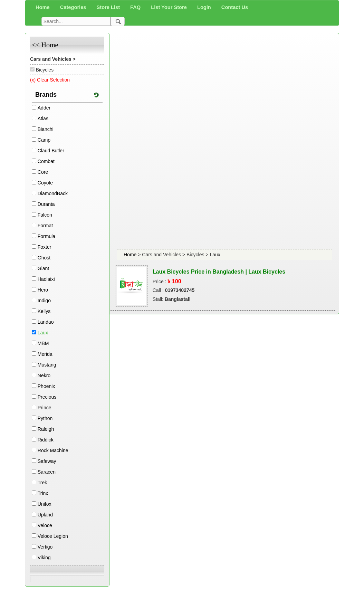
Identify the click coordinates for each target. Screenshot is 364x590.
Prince (45, 408)
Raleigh (46, 429)
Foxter (45, 247)
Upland (45, 515)
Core (43, 172)
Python (45, 418)
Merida (45, 354)
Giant (43, 268)
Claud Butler (51, 151)
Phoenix (46, 386)
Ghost (44, 258)
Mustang (47, 365)
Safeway (47, 461)
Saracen (47, 472)
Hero (43, 290)
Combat (46, 161)
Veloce (45, 525)
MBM (43, 343)
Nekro (44, 375)
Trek (42, 483)
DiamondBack (53, 193)
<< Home (45, 45)
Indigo (44, 301)
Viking (44, 558)
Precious (47, 397)
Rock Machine (53, 450)
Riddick (46, 440)
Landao (46, 322)
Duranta (46, 204)
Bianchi (46, 129)
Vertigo (45, 547)
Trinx (43, 493)
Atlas (43, 118)
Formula (46, 236)
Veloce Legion (53, 536)
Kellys (44, 311)
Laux (43, 333)
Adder (44, 108)
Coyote (45, 183)
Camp (44, 140)
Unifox (45, 504)
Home (131, 255)
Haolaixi (46, 279)
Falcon (45, 215)
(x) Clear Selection (50, 80)
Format (45, 226)
